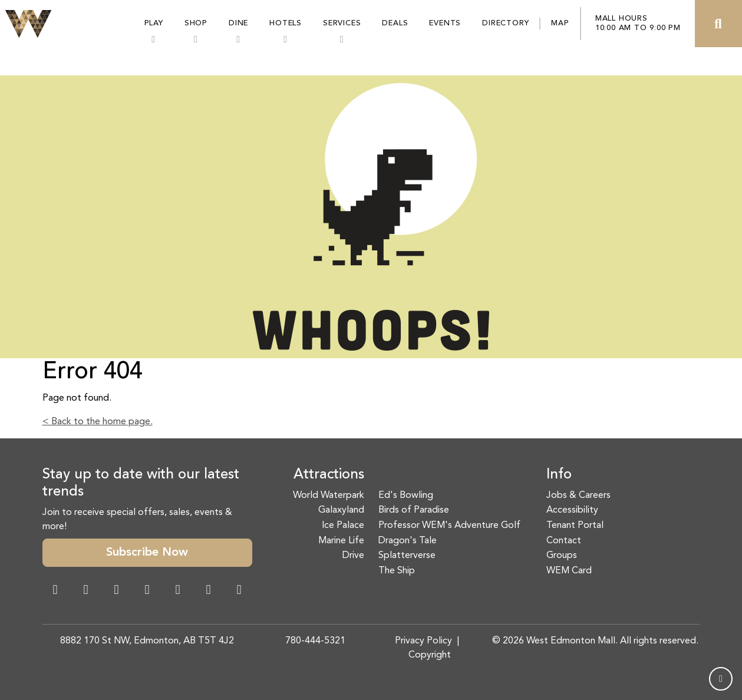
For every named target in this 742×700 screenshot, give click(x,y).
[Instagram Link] (86, 591)
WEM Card (569, 571)
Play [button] (154, 23)
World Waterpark (329, 496)
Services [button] (342, 23)
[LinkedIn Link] (239, 591)
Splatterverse (407, 556)
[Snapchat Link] (117, 591)
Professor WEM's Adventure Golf (449, 526)
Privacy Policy (423, 641)
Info (559, 475)
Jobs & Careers (578, 496)
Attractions (329, 475)
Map (560, 23)
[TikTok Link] (209, 591)
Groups (562, 556)
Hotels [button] (286, 23)
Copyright (430, 655)
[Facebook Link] (55, 591)
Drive (353, 556)
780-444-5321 (315, 641)
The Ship (397, 571)
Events (445, 23)
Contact (564, 541)
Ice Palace (343, 526)
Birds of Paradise (414, 510)
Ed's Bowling (406, 496)
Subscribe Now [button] (147, 553)
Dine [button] (238, 23)
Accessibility (572, 510)
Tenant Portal (575, 526)
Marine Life (341, 541)
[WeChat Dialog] (178, 591)
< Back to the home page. (98, 422)
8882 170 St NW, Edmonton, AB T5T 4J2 (147, 641)
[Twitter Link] (147, 591)
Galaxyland (341, 510)
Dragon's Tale (408, 541)
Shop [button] (196, 23)
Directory (505, 23)
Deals (395, 23)
